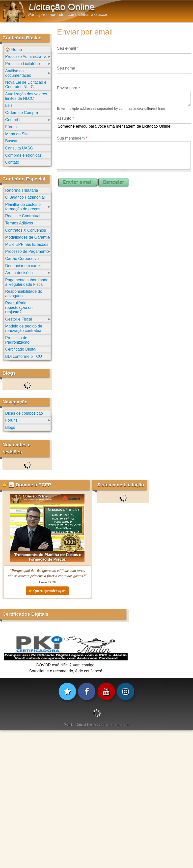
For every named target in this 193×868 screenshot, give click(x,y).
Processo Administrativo (26, 56)
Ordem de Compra (22, 113)
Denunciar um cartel (23, 266)
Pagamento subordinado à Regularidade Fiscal (27, 282)
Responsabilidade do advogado (24, 294)
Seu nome (66, 68)
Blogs (10, 427)
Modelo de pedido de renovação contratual (24, 328)
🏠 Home (14, 50)
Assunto (66, 118)
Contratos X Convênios (26, 230)
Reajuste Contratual (23, 216)
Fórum (11, 127)
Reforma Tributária (22, 190)
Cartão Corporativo (22, 259)
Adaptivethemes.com (115, 725)
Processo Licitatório (23, 64)
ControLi (13, 120)
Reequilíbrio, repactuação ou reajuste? (19, 307)
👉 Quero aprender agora (47, 591)
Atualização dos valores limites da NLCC (26, 96)
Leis (9, 105)
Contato (12, 162)
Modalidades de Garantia (27, 237)
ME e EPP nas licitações (27, 244)
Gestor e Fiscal (19, 319)
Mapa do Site (17, 134)
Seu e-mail (68, 48)
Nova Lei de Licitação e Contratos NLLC (26, 85)
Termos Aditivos (19, 223)
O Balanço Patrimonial (25, 197)
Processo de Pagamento (27, 251)
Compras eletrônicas (23, 155)
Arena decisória (19, 273)
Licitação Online (62, 7)
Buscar (11, 141)
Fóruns (11, 420)
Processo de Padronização (17, 340)
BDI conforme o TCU (24, 356)
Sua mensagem (72, 138)
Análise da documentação (18, 73)
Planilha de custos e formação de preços (23, 207)
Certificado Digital (21, 349)
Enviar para (69, 88)
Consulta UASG (19, 148)
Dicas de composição (24, 413)
